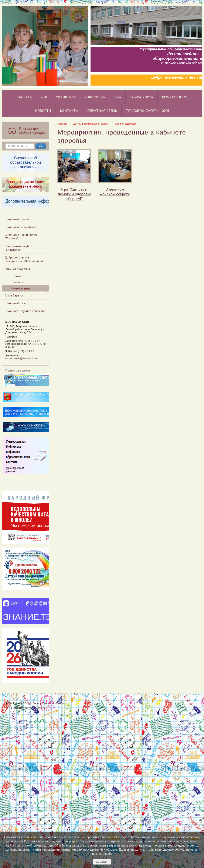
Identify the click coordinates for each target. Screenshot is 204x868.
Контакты (69, 111)
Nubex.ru (39, 708)
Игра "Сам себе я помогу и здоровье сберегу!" (74, 194)
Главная (24, 97)
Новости (43, 111)
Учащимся (66, 97)
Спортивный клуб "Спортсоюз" (17, 248)
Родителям (95, 97)
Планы (16, 276)
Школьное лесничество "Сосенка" (21, 236)
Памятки (18, 282)
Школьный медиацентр (21, 227)
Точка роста (142, 97)
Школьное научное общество (25, 311)
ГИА (118, 97)
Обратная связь (102, 111)
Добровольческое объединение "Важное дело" (24, 259)
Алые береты (14, 295)
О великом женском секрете (115, 191)
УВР (44, 97)
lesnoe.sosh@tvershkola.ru (21, 359)
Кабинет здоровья (17, 269)
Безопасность (175, 97)
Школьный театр (16, 303)
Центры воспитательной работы (91, 124)
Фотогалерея (21, 288)
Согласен (102, 862)
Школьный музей (17, 219)
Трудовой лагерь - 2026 (147, 111)
